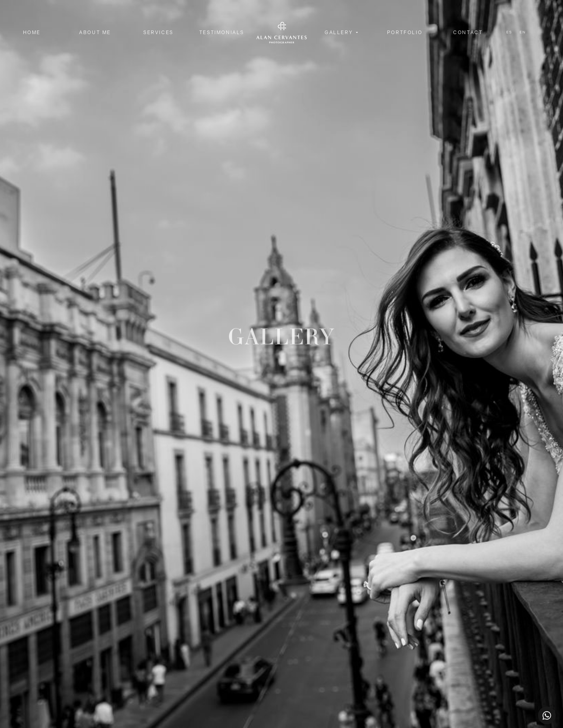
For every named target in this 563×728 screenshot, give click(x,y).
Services (158, 32)
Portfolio (405, 32)
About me (95, 32)
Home (32, 32)
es (509, 32)
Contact (468, 32)
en (523, 32)
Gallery (340, 32)
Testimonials (222, 32)
